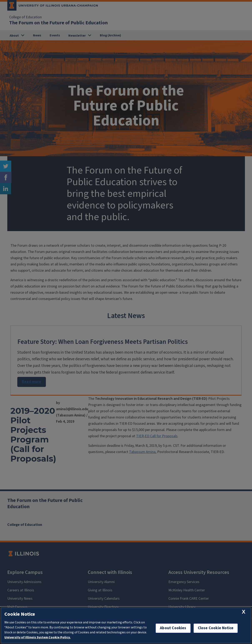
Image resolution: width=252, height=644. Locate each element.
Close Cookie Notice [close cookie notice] (216, 628)
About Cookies (173, 628)
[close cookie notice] (244, 612)
